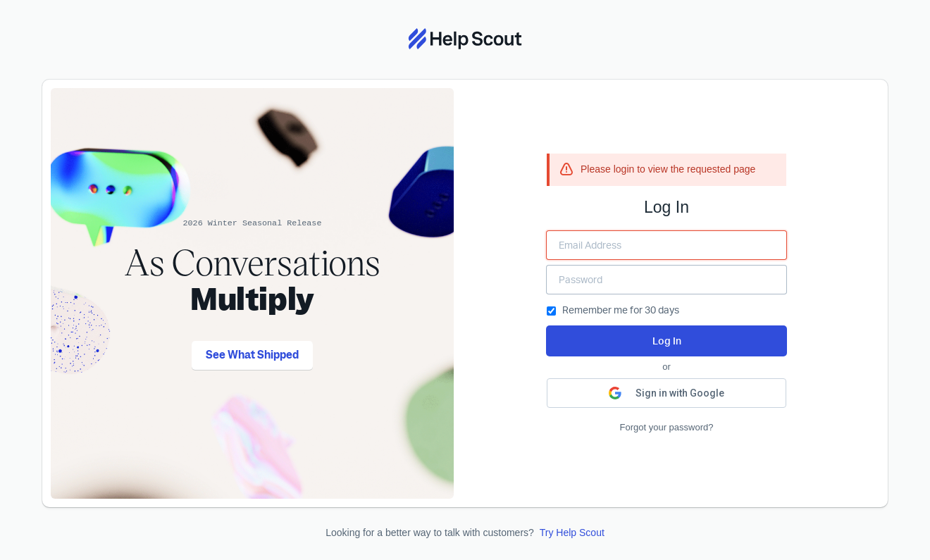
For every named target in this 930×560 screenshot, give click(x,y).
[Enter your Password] (666, 280)
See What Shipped (252, 355)
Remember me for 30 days (613, 310)
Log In (667, 341)
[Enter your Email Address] (666, 245)
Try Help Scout (572, 533)
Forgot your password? (667, 427)
